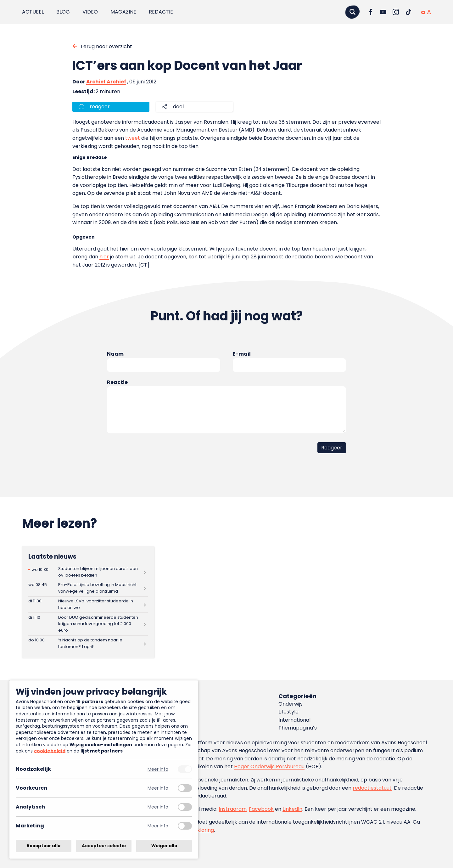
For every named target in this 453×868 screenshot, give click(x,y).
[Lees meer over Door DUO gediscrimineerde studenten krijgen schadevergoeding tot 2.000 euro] (88, 624)
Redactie (161, 12)
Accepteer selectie (104, 846)
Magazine (123, 12)
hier (104, 257)
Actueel (33, 12)
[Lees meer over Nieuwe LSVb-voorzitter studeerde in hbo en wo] (88, 605)
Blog (63, 12)
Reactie (117, 382)
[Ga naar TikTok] (408, 12)
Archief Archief (106, 82)
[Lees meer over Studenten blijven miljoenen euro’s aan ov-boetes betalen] (88, 572)
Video (90, 12)
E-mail (242, 354)
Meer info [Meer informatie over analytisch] (158, 807)
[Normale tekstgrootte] (423, 12)
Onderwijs (291, 704)
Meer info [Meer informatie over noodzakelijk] (158, 769)
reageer (100, 107)
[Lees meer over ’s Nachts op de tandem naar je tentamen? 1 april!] (88, 644)
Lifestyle (288, 712)
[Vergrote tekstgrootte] (429, 12)
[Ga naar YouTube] (383, 12)
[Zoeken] (352, 12)
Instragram (233, 809)
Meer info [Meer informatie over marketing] (158, 826)
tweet (133, 138)
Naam (115, 354)
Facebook (261, 809)
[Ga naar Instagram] (396, 12)
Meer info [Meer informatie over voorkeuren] (158, 788)
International (294, 720)
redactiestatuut (372, 788)
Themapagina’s (298, 728)
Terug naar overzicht (106, 46)
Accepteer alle (43, 846)
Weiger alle (164, 846)
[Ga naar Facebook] (371, 12)
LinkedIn (292, 809)
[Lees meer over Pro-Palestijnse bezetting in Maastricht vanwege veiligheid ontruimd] (88, 588)
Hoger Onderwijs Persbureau (269, 767)
